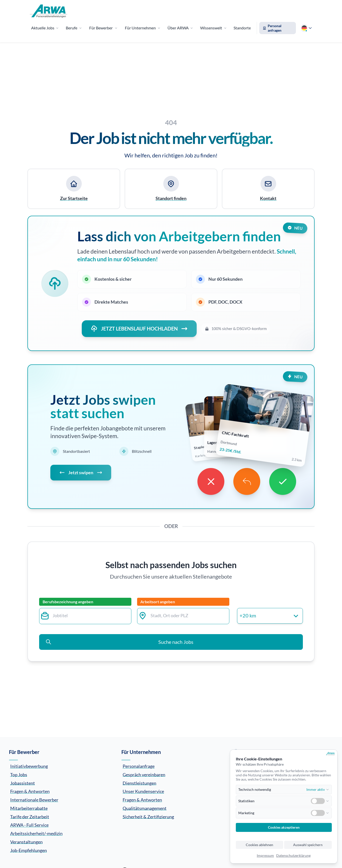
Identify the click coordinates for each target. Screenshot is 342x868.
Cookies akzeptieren (284, 827)
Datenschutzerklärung (293, 856)
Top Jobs (19, 774)
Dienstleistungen (139, 783)
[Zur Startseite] (49, 11)
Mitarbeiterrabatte (29, 808)
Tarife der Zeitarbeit (30, 816)
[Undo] (247, 481)
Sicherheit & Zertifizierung (148, 816)
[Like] (283, 481)
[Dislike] (211, 481)
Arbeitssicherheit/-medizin (36, 833)
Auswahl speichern (308, 845)
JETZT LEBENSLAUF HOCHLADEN (139, 329)
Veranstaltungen (26, 842)
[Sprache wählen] (306, 28)
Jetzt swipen (81, 473)
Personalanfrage (139, 766)
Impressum (265, 856)
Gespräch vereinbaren (144, 774)
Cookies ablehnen (259, 845)
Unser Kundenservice (143, 791)
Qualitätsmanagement (145, 808)
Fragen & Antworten (30, 791)
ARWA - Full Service (29, 825)
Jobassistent (23, 783)
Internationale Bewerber (34, 800)
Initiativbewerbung (29, 766)
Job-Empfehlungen (29, 850)
